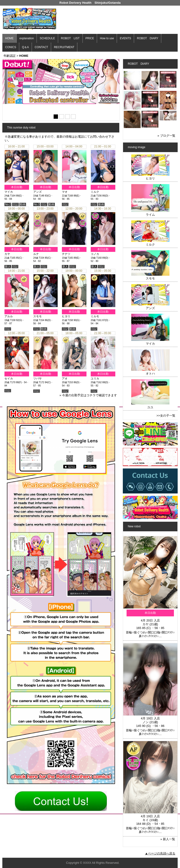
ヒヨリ (66, 316)
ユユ (150, 407)
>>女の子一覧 (166, 416)
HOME (9, 38)
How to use (107, 38)
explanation (27, 38)
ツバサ (37, 379)
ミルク (95, 192)
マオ (65, 192)
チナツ (66, 254)
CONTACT (41, 47)
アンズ (37, 192)
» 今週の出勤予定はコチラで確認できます (88, 395)
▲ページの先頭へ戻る (160, 853)
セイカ (9, 379)
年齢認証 (10, 56)
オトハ (150, 373)
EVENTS (125, 38)
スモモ (37, 316)
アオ (65, 379)
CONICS (11, 47)
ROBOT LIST (70, 38)
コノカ (95, 254)
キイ (146, 820)
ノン (146, 722)
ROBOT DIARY (148, 38)
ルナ (36, 254)
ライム (150, 215)
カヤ (7, 254)
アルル (9, 316)
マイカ (9, 192)
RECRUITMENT (64, 47)
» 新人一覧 (168, 839)
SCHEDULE (47, 38)
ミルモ (95, 316)
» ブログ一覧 (166, 136)
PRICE (90, 38)
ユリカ (95, 379)
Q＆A (25, 47)
